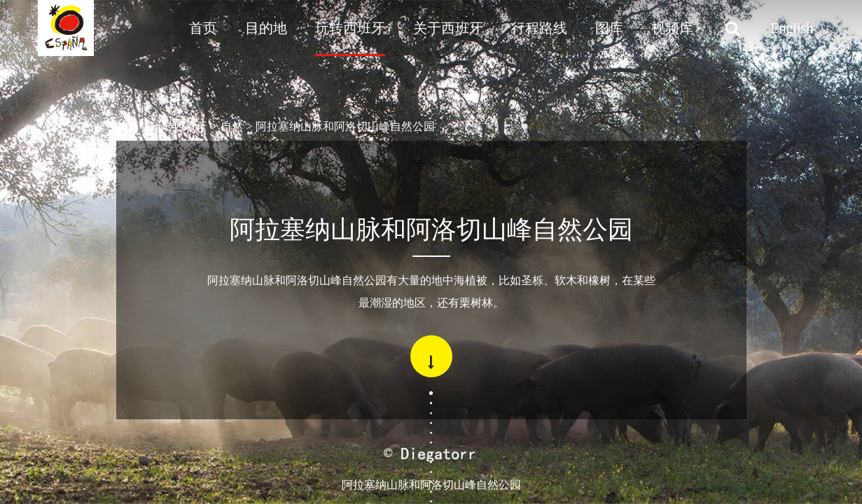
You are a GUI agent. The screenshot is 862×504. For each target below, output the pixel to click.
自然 (232, 126)
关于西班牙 (448, 28)
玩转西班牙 (350, 28)
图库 (609, 28)
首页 (203, 28)
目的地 (266, 28)
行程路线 (539, 28)
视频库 (672, 28)
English (792, 28)
